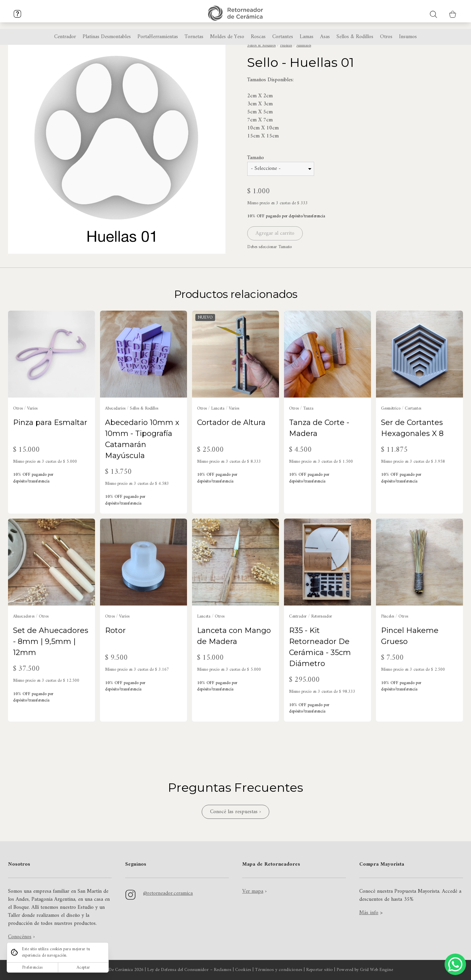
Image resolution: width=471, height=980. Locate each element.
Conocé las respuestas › (235, 812)
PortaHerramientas (158, 37)
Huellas (286, 67)
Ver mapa (253, 891)
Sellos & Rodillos (261, 67)
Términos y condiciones (279, 970)
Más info (369, 913)
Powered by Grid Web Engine (365, 970)
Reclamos (223, 970)
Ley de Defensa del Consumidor (178, 970)
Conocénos (20, 937)
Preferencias (32, 967)
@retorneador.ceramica (168, 893)
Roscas (258, 37)
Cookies (243, 970)
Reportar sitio (319, 970)
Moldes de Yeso (227, 37)
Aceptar (83, 967)
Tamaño (256, 180)
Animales (304, 67)
